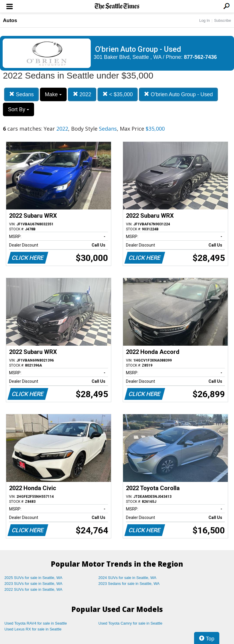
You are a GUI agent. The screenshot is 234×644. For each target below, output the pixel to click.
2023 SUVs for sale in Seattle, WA (33, 584)
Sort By (18, 109)
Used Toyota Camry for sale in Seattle (130, 623)
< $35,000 (118, 94)
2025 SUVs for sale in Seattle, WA (33, 578)
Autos (10, 20)
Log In (204, 20)
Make (53, 94)
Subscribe (223, 20)
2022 (82, 94)
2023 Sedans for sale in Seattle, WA (129, 584)
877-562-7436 (201, 57)
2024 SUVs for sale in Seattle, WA (127, 578)
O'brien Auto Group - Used (178, 94)
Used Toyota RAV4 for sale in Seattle (36, 623)
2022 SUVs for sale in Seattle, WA (33, 589)
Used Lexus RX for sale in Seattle (33, 629)
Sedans (21, 94)
